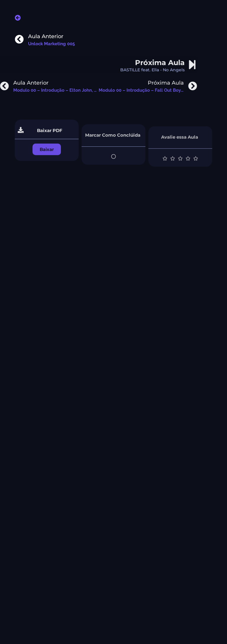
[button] (47, 155)
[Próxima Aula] (174, 65)
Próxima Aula (142, 63)
